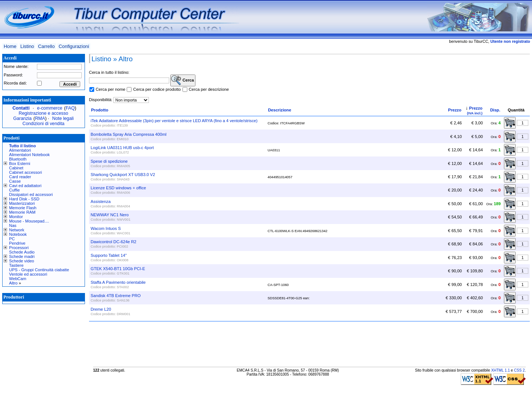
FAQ (70, 108)
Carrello (46, 46)
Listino (27, 46)
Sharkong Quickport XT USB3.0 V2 (123, 175)
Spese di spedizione (109, 161)
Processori (19, 248)
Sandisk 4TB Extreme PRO (116, 296)
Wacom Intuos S (106, 228)
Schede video (22, 261)
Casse (15, 181)
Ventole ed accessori (28, 274)
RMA (40, 118)
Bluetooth (18, 159)
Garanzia (23, 118)
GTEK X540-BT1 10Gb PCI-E (118, 269)
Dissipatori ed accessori (31, 194)
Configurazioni (74, 46)
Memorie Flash (23, 208)
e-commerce (50, 108)
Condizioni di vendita (44, 124)
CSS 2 (519, 370)
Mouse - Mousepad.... (29, 221)
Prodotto (100, 110)
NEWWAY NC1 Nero (110, 215)
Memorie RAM (22, 212)
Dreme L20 (101, 309)
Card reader (20, 177)
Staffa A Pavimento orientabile (118, 282)
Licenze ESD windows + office (118, 188)
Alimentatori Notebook (30, 155)
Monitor (16, 217)
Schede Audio (22, 252)
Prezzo (455, 110)
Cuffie (15, 190)
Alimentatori (20, 150)
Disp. (495, 110)
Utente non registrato (510, 41)
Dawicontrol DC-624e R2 (113, 242)
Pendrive (17, 243)
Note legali (63, 118)
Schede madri (22, 256)
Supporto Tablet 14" (109, 255)
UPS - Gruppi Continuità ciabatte (39, 270)
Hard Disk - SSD (24, 199)
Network (17, 230)
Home (10, 46)
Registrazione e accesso (44, 113)
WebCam (18, 279)
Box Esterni (20, 163)
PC (12, 239)
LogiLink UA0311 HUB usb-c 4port (122, 148)
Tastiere (16, 265)
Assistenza (100, 201)
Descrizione (279, 110)
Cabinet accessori (26, 172)
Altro (13, 283)
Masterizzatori (22, 203)
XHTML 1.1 (500, 370)
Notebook (18, 234)
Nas (13, 225)
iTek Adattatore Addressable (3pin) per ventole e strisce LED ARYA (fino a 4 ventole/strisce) (174, 121)
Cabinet (16, 168)
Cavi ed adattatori (25, 186)
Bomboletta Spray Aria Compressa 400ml (128, 134)
